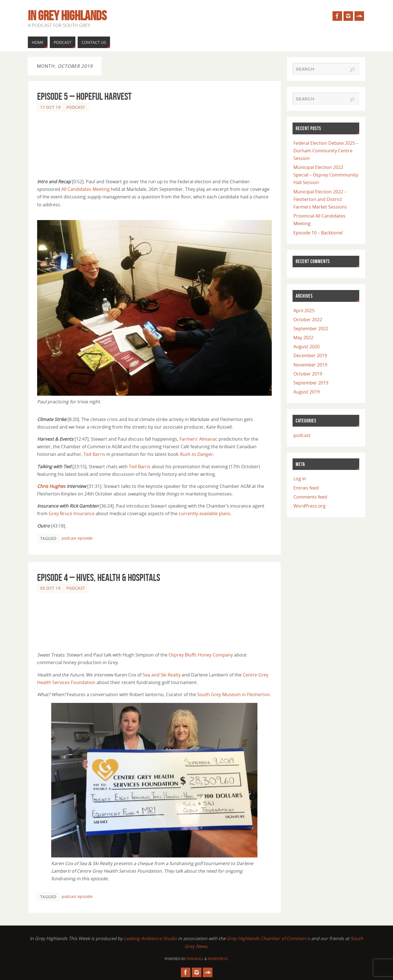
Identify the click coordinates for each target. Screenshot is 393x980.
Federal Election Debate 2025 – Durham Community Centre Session (326, 151)
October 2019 (308, 374)
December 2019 (310, 356)
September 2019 (311, 383)
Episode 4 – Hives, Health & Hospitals (99, 577)
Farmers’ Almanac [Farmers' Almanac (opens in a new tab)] (198, 439)
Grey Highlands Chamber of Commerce (268, 938)
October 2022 (308, 320)
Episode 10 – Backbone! (318, 233)
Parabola (195, 959)
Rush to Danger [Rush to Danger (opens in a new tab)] (196, 454)
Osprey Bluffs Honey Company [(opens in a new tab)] (201, 655)
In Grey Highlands (67, 16)
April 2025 (304, 311)
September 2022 (311, 329)
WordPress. (218, 959)
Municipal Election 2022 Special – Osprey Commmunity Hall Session (326, 175)
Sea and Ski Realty (162, 675)
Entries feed (306, 488)
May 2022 (303, 338)
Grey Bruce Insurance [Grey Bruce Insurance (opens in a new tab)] (72, 513)
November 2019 (310, 365)
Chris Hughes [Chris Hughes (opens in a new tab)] (51, 486)
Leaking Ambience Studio (150, 938)
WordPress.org (309, 506)
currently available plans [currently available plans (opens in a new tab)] (205, 513)
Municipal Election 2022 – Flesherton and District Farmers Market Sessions (320, 199)
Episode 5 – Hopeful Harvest (84, 96)
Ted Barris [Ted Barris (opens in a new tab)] (94, 454)
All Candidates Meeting (86, 189)
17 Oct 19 (50, 107)
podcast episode (77, 538)
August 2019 (306, 392)
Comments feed (310, 497)
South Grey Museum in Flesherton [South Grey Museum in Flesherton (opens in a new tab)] (233, 694)
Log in (300, 479)
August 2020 (306, 347)
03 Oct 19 (50, 588)
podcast (76, 107)
